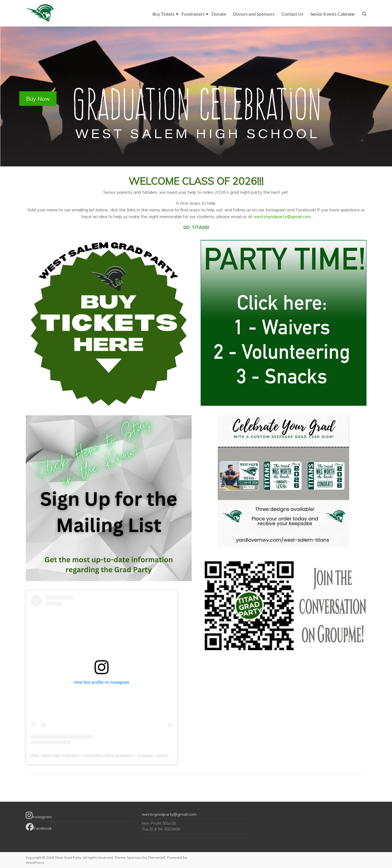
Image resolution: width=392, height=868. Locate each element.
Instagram (39, 815)
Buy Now (38, 99)
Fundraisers (193, 14)
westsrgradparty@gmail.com (282, 216)
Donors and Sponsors (254, 14)
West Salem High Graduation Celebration (66, 756)
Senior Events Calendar (333, 14)
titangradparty (121, 756)
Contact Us (292, 14)
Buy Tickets (164, 14)
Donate (219, 14)
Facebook (39, 827)
